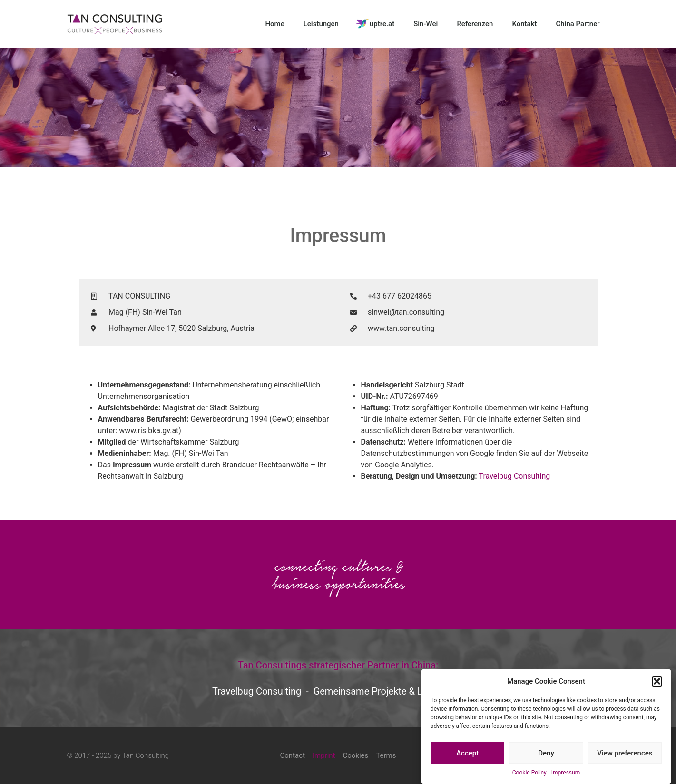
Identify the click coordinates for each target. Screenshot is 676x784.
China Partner (578, 24)
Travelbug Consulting (514, 476)
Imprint (324, 755)
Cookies (355, 755)
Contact (292, 755)
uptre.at (382, 24)
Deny (546, 754)
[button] (657, 682)
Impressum (566, 774)
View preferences (625, 754)
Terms (386, 755)
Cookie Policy (529, 774)
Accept (467, 754)
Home (274, 24)
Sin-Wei (426, 24)
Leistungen (321, 24)
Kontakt (524, 24)
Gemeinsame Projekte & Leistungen (389, 691)
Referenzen (475, 24)
